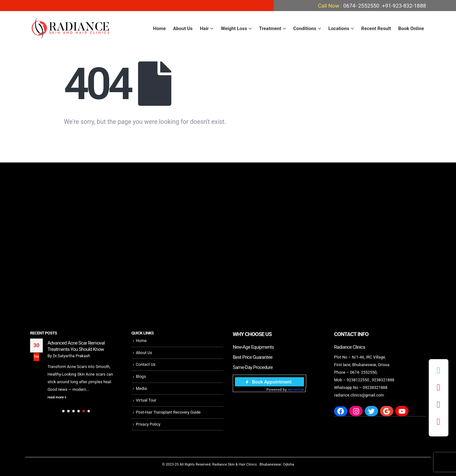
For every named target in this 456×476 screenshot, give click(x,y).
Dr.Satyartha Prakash (71, 356)
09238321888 (375, 387)
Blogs (141, 376)
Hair (204, 29)
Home (159, 29)
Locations (339, 29)
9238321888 (383, 380)
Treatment (270, 29)
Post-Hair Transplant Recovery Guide (168, 412)
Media (141, 388)
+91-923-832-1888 (404, 6)
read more (57, 397)
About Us (183, 29)
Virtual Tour (146, 400)
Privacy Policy (148, 424)
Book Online (411, 29)
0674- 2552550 (361, 6)
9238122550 (358, 380)
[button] (63, 411)
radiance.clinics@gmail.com (359, 395)
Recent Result (376, 29)
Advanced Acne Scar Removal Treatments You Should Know (76, 346)
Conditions (305, 29)
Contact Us (146, 364)
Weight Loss (234, 29)
